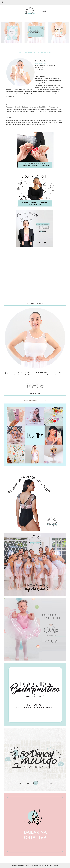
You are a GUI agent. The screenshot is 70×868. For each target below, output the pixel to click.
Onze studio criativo (52, 866)
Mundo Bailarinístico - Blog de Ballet (23, 866)
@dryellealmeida (41, 63)
